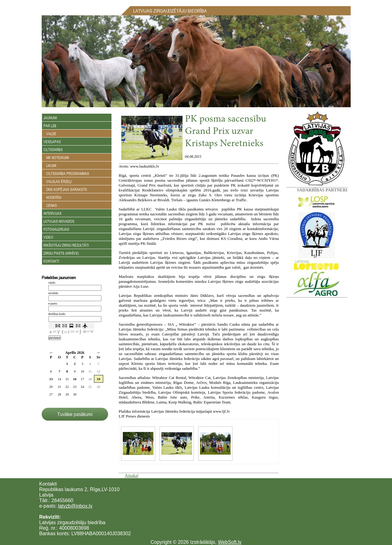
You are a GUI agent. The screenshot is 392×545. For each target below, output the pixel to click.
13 (51, 379)
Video (48, 237)
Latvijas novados (59, 221)
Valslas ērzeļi (58, 181)
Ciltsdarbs (53, 149)
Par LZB (50, 126)
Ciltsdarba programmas (66, 173)
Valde (50, 134)
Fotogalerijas (56, 229)
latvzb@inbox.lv (75, 506)
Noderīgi (53, 197)
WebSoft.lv (230, 542)
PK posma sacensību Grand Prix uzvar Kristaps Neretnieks (226, 132)
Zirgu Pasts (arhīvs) (61, 253)
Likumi (50, 165)
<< (51, 353)
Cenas (50, 205)
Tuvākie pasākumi (75, 414)
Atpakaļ (132, 476)
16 (75, 379)
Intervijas (53, 213)
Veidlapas (52, 142)
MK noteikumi (56, 157)
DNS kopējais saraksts (65, 189)
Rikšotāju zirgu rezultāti (66, 245)
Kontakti (51, 261)
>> (98, 353)
